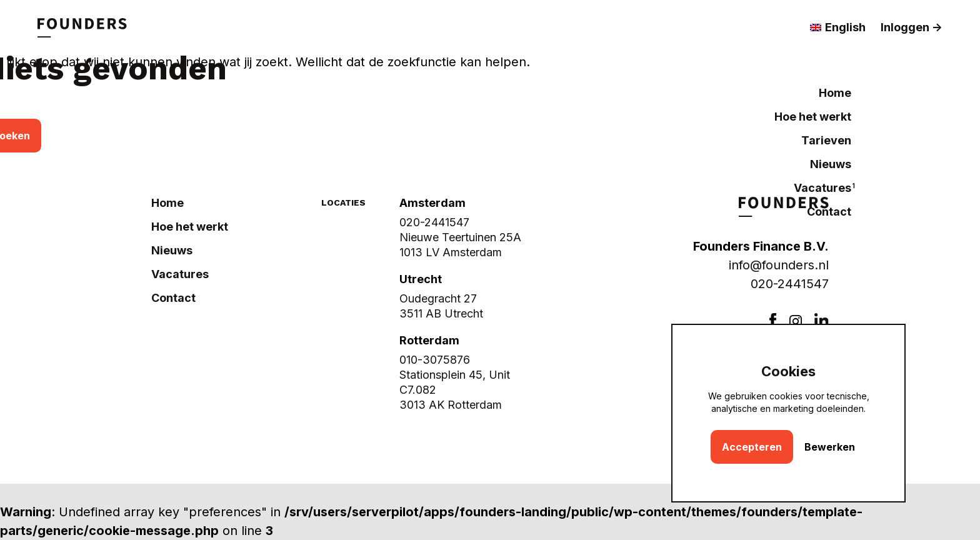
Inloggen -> (912, 27)
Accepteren (752, 447)
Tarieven (826, 140)
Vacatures (822, 188)
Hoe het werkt (813, 117)
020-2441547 (790, 284)
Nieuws (831, 164)
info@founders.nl (779, 265)
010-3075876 (435, 360)
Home (835, 93)
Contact (829, 212)
